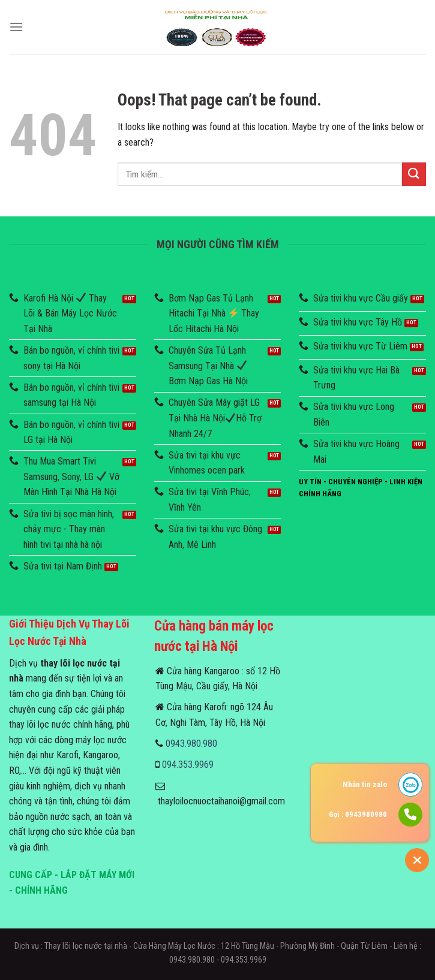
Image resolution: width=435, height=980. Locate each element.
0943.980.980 (191, 744)
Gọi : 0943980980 (358, 814)
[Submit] (414, 174)
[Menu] (16, 27)
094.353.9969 (188, 765)
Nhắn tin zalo (365, 784)
